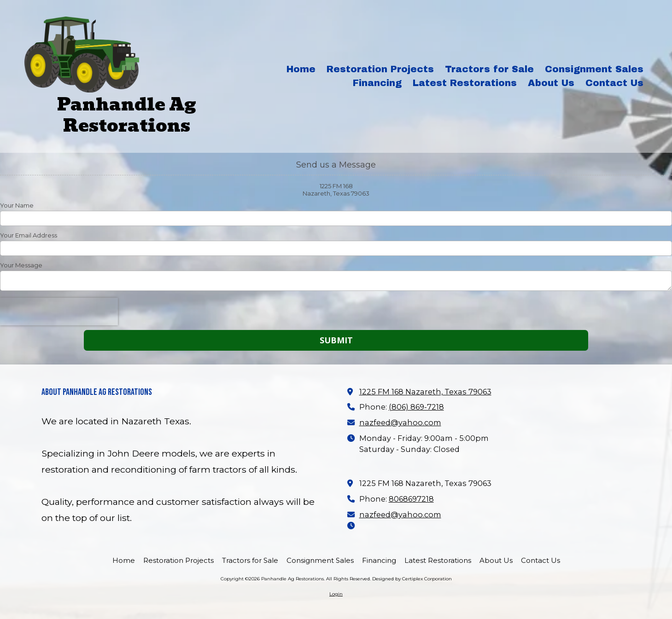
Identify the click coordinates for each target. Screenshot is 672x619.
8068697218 (411, 499)
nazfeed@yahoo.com (400, 422)
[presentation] (59, 312)
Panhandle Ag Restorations (127, 115)
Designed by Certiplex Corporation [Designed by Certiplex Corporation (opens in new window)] (412, 579)
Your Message (21, 265)
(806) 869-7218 (416, 407)
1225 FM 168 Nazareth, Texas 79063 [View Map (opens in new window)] (425, 392)
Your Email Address (29, 235)
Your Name (17, 205)
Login (336, 594)
